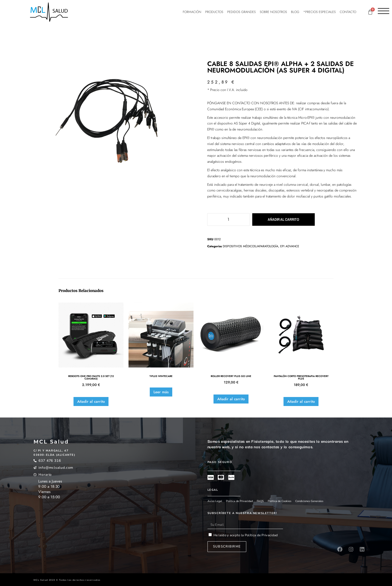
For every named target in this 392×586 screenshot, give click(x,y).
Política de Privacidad (261, 535)
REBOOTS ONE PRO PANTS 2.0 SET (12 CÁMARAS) (91, 377)
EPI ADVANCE (290, 246)
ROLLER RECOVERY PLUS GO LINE (231, 376)
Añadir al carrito (277, 219)
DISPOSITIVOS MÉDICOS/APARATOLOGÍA (250, 246)
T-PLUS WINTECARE (161, 376)
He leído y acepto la (246, 535)
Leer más (161, 392)
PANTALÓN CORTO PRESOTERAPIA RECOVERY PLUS (301, 377)
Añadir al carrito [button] (91, 401)
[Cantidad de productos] (228, 219)
